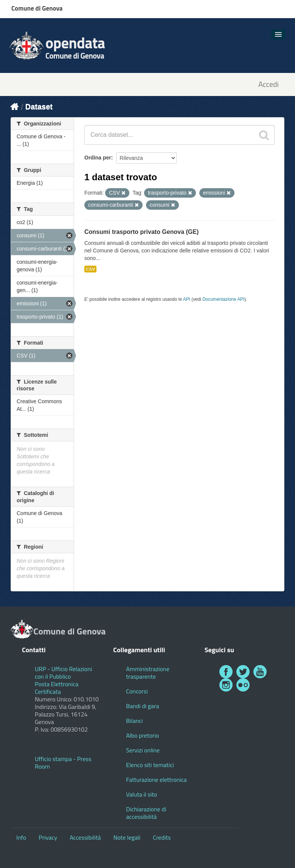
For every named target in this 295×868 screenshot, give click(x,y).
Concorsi (137, 691)
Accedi (269, 84)
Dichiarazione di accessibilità (146, 813)
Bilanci (134, 721)
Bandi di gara (142, 706)
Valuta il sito (141, 794)
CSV (90, 269)
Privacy (48, 837)
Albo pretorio (142, 735)
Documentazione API (223, 299)
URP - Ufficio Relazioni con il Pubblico (63, 673)
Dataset (39, 107)
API (187, 299)
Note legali (127, 837)
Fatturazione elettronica (156, 780)
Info (21, 837)
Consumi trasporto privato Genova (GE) (141, 232)
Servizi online (143, 750)
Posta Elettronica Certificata (57, 688)
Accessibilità (85, 837)
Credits (162, 837)
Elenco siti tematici (150, 765)
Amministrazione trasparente (147, 673)
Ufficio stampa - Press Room (63, 763)
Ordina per (98, 158)
